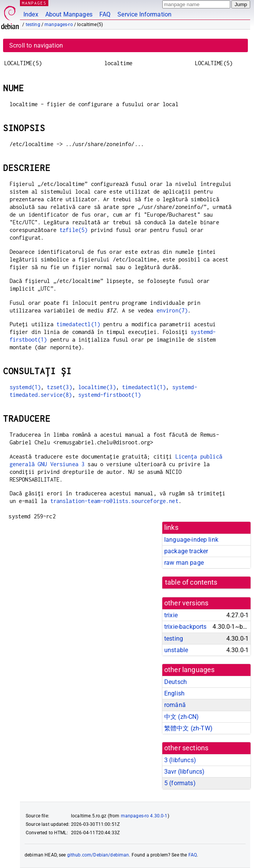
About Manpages (69, 14)
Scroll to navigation (36, 45)
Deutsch (176, 682)
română (175, 705)
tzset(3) (59, 387)
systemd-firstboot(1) (110, 395)
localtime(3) (97, 387)
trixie (171, 615)
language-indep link (191, 540)
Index (31, 14)
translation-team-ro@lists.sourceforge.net (114, 501)
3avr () (184, 772)
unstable (176, 650)
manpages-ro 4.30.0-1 (144, 816)
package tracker (186, 551)
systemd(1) (25, 387)
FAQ (105, 14)
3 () (180, 760)
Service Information (144, 14)
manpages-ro (59, 25)
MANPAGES (34, 3)
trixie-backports (185, 627)
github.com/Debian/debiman (98, 855)
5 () (180, 783)
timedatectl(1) (78, 324)
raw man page (184, 563)
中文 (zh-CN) (182, 717)
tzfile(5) (73, 230)
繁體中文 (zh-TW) (188, 728)
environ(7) (172, 310)
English (174, 693)
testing (33, 25)
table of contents (191, 582)
